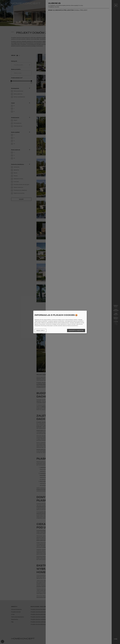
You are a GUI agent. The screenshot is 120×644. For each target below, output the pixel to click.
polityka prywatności (72, 326)
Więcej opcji (40, 331)
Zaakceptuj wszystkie (76, 331)
